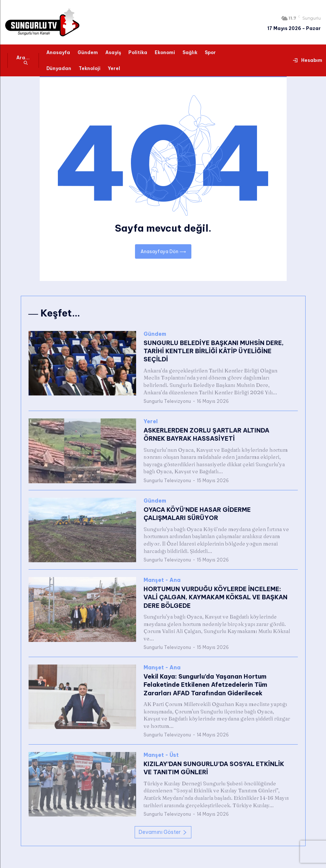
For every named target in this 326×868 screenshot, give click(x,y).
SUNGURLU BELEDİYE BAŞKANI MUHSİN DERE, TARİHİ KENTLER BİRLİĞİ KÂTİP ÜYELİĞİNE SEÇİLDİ (214, 351)
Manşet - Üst (161, 755)
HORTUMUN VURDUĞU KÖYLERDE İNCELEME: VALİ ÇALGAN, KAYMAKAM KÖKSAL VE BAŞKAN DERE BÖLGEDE (215, 597)
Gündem (155, 334)
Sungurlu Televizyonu (167, 401)
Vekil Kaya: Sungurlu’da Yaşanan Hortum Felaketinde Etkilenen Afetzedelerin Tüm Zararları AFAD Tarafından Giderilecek (205, 684)
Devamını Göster (163, 832)
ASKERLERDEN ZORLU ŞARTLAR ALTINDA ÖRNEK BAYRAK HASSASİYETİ (206, 434)
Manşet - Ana (162, 580)
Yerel (151, 422)
